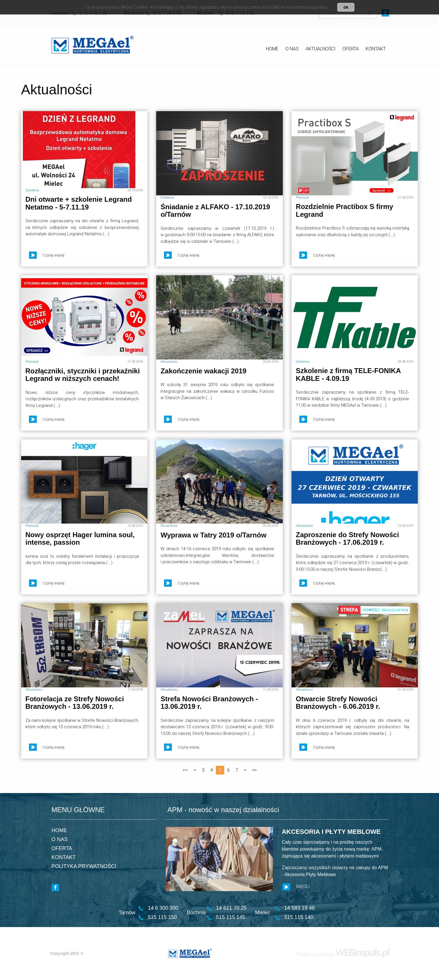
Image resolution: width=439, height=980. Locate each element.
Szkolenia (32, 190)
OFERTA (351, 49)
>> (254, 770)
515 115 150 (162, 917)
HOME (272, 49)
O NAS (292, 49)
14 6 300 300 (163, 908)
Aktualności (169, 362)
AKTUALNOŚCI (321, 49)
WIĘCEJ (296, 887)
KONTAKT (376, 49)
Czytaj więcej (47, 255)
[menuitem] (272, 50)
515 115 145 (231, 917)
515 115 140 (299, 917)
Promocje (302, 198)
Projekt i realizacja (343, 954)
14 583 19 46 (299, 908)
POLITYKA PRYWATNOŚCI (84, 866)
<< (185, 770)
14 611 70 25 (231, 908)
